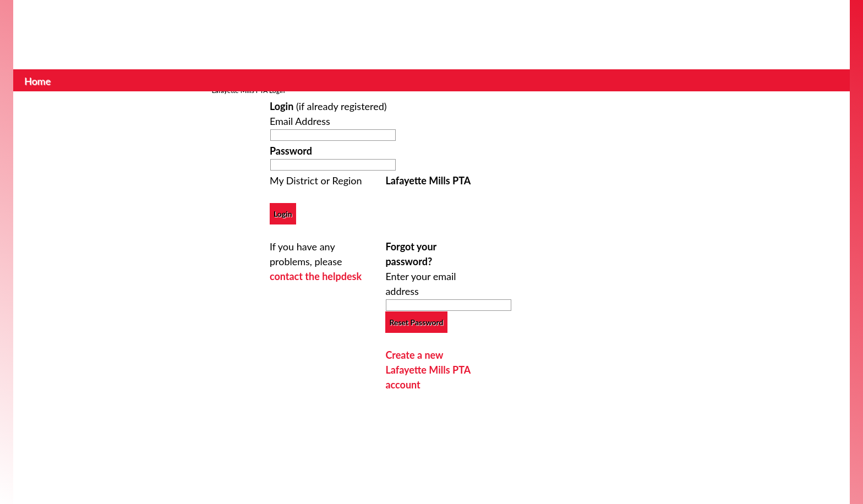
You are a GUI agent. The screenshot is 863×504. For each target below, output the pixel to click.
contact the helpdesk (316, 276)
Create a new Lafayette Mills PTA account (428, 370)
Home (38, 80)
